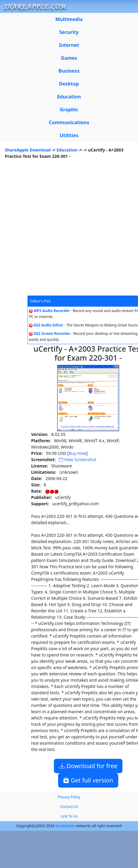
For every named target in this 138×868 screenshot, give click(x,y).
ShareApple (65, 826)
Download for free (88, 766)
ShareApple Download (28, 150)
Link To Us (69, 816)
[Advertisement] (62, 231)
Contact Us (69, 807)
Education (67, 150)
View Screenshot (78, 460)
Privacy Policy (69, 797)
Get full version (88, 780)
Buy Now (77, 453)
